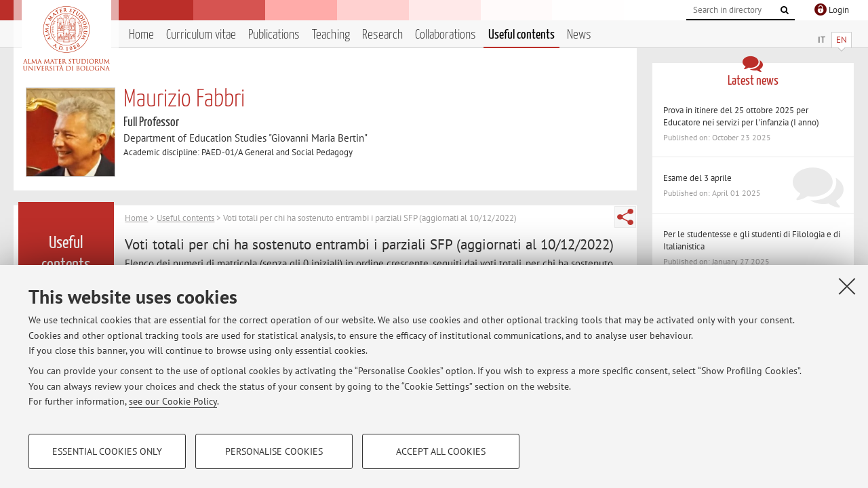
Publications (274, 35)
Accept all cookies (441, 451)
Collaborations (446, 35)
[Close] (847, 286)
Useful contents (521, 35)
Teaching (331, 35)
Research (382, 35)
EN (842, 40)
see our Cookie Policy (173, 401)
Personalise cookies (274, 451)
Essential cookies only (107, 451)
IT (822, 40)
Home (141, 35)
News (579, 35)
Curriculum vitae (201, 35)
